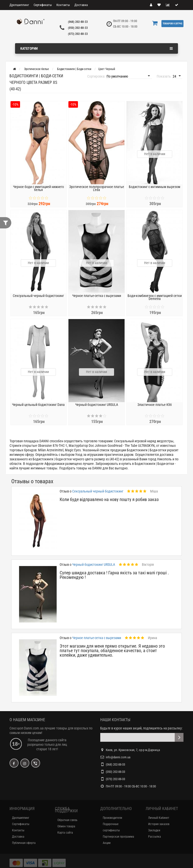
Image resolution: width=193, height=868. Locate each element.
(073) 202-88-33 (78, 34)
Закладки (154, 830)
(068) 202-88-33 (78, 22)
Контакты (63, 5)
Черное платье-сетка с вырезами (97, 296)
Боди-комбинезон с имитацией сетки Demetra (155, 297)
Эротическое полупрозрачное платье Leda (97, 188)
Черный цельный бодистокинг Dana (38, 405)
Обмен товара (66, 826)
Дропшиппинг (19, 5)
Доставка (81, 5)
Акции (107, 843)
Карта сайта (65, 833)
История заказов (159, 824)
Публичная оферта (24, 843)
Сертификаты (43, 5)
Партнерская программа (118, 837)
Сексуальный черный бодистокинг (38, 296)
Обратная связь (67, 820)
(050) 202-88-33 (78, 28)
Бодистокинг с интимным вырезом (155, 187)
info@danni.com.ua (118, 757)
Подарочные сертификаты (111, 827)
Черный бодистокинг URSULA (97, 405)
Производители (112, 818)
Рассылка (155, 837)
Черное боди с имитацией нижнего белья (38, 188)
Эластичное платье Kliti (155, 405)
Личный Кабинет (159, 818)
